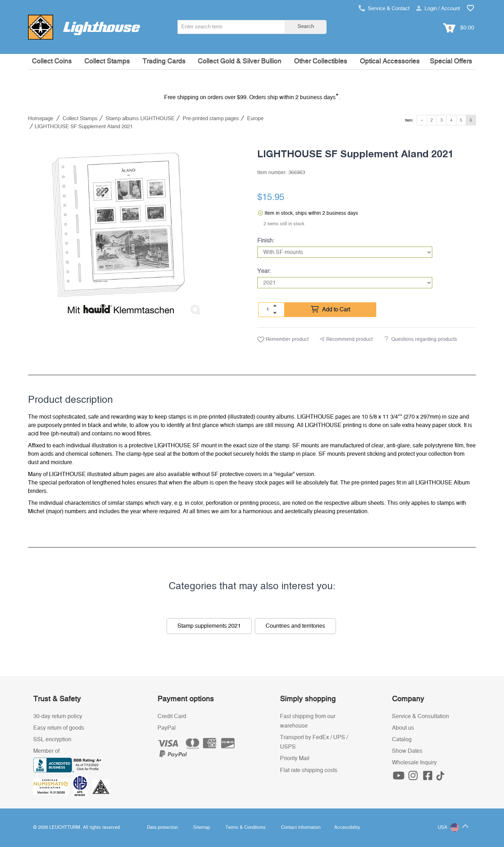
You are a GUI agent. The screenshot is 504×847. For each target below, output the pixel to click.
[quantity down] (275, 313)
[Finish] (345, 252)
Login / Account (438, 9)
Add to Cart (330, 310)
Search (306, 26)
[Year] (345, 283)
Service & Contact (384, 9)
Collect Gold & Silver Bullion (240, 61)
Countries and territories (295, 626)
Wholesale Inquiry (414, 763)
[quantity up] (275, 306)
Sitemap (202, 828)
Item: (409, 120)
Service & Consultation (421, 716)
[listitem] (118, 230)
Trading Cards (164, 61)
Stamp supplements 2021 (209, 626)
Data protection (162, 828)
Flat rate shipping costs (309, 770)
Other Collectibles (321, 61)
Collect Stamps (107, 61)
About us (403, 728)
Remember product (283, 340)
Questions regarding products (424, 339)
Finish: (266, 241)
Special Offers (451, 61)
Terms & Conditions (246, 828)
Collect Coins (52, 61)
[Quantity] (268, 309)
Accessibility (347, 828)
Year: (264, 271)
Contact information (301, 828)
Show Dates (407, 751)
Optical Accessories (390, 61)
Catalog (402, 739)
